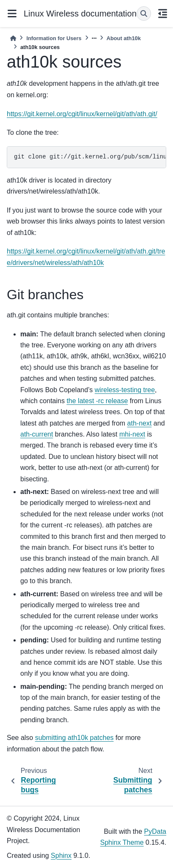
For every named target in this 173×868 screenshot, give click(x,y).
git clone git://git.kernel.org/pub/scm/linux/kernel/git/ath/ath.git (90, 157)
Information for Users (54, 38)
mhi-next (132, 434)
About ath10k (124, 38)
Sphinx (61, 856)
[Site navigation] (12, 14)
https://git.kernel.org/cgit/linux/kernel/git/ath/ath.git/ (82, 114)
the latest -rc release (97, 401)
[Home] (13, 38)
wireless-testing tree (125, 390)
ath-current (37, 434)
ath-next (140, 423)
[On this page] (163, 14)
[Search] (144, 14)
